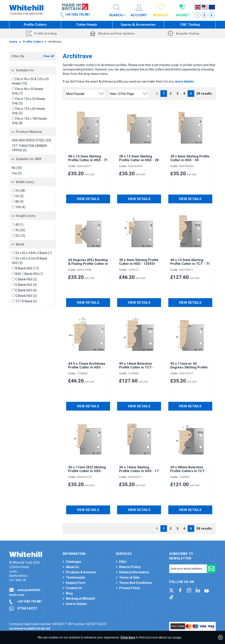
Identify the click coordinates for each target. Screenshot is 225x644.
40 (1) (19, 225)
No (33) (17, 168)
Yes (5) (17, 173)
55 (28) (20, 191)
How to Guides (76, 604)
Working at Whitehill (80, 599)
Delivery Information (134, 572)
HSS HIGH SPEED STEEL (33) (32, 140)
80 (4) (19, 202)
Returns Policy (130, 567)
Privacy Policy (130, 588)
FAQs (123, 562)
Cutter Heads (87, 25)
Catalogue (73, 562)
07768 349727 (27, 608)
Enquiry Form (76, 583)
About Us (73, 567)
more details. (185, 81)
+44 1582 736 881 (30, 601)
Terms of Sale (129, 577)
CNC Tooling (190, 25)
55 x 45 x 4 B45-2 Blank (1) (34, 253)
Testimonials (76, 577)
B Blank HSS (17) (27, 268)
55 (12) (20, 236)
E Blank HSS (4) (26, 290)
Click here (128, 637)
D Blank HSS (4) (26, 285)
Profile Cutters (35, 25)
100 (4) (20, 207)
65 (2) (19, 196)
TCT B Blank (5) (26, 301)
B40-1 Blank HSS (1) (29, 274)
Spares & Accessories (138, 25)
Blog (69, 593)
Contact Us (74, 588)
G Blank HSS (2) (26, 296)
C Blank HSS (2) (26, 279)
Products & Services (81, 572)
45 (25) (20, 230)
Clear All (48, 56)
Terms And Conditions (136, 583)
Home (13, 42)
